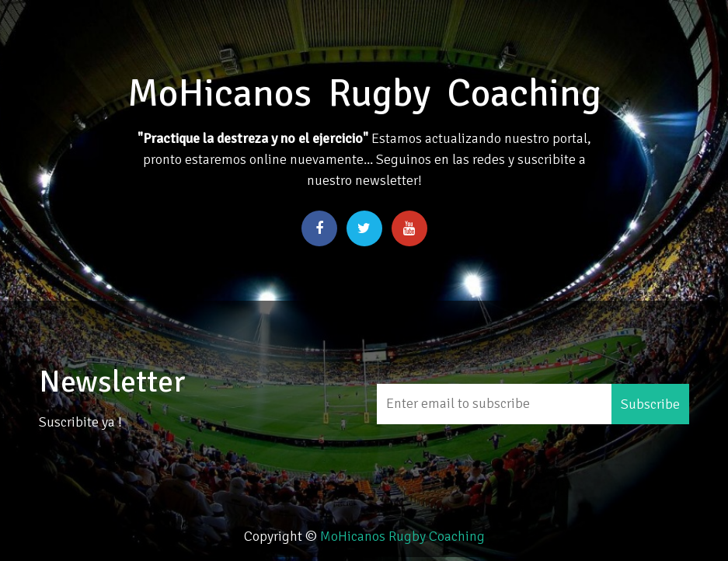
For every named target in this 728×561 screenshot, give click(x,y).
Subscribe (650, 404)
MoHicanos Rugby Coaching (402, 536)
